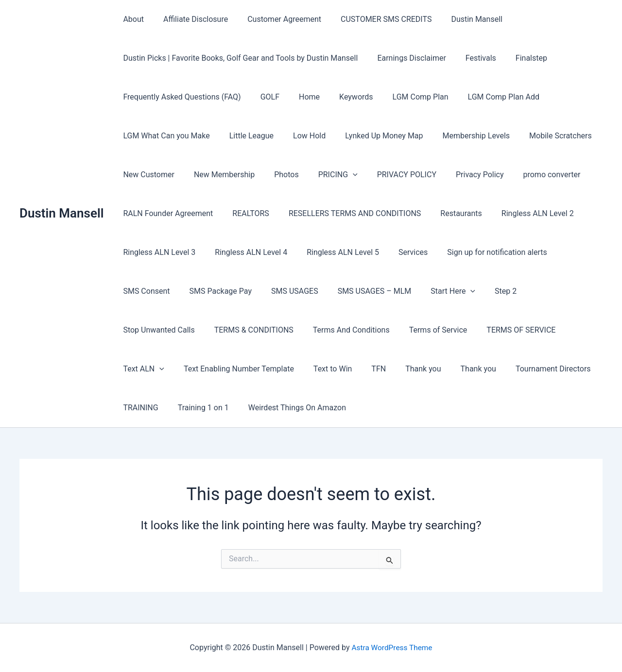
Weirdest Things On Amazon (236, 408)
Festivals (471, 58)
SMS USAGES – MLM (299, 291)
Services (399, 252)
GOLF (264, 97)
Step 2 (422, 291)
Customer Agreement (275, 19)
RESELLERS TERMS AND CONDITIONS (345, 213)
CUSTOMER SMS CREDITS (372, 19)
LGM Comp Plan (403, 97)
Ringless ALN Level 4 (245, 252)
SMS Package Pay (152, 291)
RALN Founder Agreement (166, 213)
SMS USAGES (223, 291)
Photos (277, 175)
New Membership (218, 175)
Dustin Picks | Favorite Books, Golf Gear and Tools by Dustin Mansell (238, 58)
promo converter (526, 175)
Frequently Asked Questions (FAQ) (180, 97)
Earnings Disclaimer (406, 58)
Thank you (349, 369)
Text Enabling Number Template (176, 369)
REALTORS (245, 213)
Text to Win (266, 369)
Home (300, 97)
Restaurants (448, 213)
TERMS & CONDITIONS (161, 330)
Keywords (343, 97)
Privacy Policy (458, 175)
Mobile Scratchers (539, 136)
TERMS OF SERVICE (416, 330)
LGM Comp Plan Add (482, 97)
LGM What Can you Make (164, 136)
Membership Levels (459, 136)
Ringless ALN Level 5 (333, 252)
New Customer (147, 175)
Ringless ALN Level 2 (520, 213)
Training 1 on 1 (147, 408)
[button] (339, 175)
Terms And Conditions (255, 330)
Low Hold (300, 136)
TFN (309, 369)
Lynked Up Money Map (370, 136)
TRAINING (542, 369)
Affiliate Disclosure (190, 19)
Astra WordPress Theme (392, 647)
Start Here (373, 291)
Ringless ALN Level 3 (157, 252)
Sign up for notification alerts (480, 252)
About (131, 19)
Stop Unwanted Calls (484, 291)
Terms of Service (337, 330)
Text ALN (487, 330)
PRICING (324, 175)
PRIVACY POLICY (389, 175)
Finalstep (518, 58)
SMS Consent (569, 252)
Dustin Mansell (61, 213)
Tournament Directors (471, 369)
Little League (246, 136)
